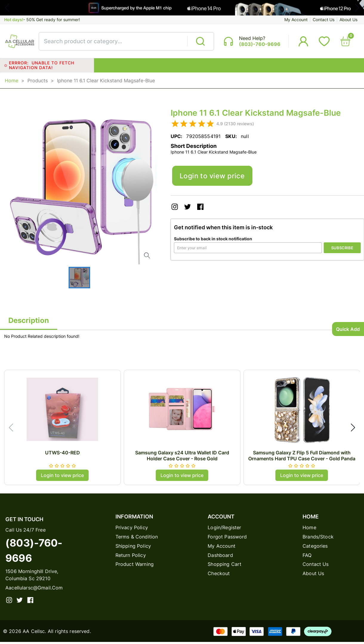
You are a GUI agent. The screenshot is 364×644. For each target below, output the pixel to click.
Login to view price (214, 178)
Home (11, 82)
